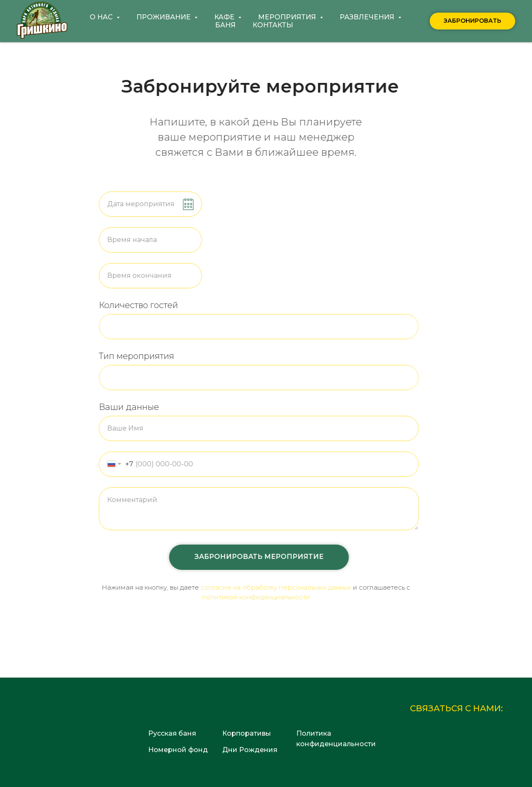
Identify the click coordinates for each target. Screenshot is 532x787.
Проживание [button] (164, 17)
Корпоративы (247, 733)
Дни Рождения (250, 750)
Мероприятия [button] (288, 17)
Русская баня (172, 733)
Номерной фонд (178, 750)
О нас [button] (102, 17)
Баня (225, 25)
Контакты (273, 25)
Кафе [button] (225, 17)
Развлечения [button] (368, 17)
